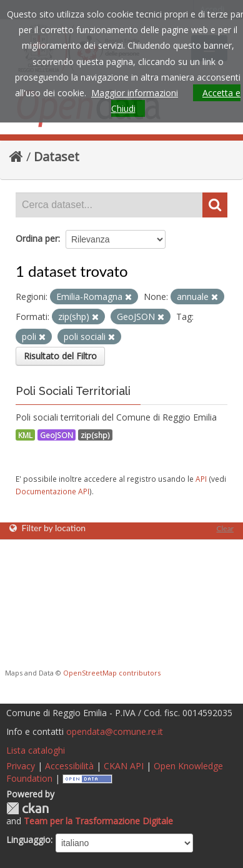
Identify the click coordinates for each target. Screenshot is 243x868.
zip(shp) (95, 435)
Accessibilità (69, 766)
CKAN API (124, 766)
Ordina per (37, 238)
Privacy (21, 766)
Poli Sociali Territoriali (73, 391)
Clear (225, 528)
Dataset (57, 157)
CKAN (27, 808)
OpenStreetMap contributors (112, 673)
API (201, 479)
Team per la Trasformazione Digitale (98, 821)
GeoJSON (57, 435)
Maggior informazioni (135, 93)
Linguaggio (28, 840)
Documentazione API (52, 491)
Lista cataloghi (36, 750)
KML (25, 435)
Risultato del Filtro (60, 356)
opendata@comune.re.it (115, 731)
